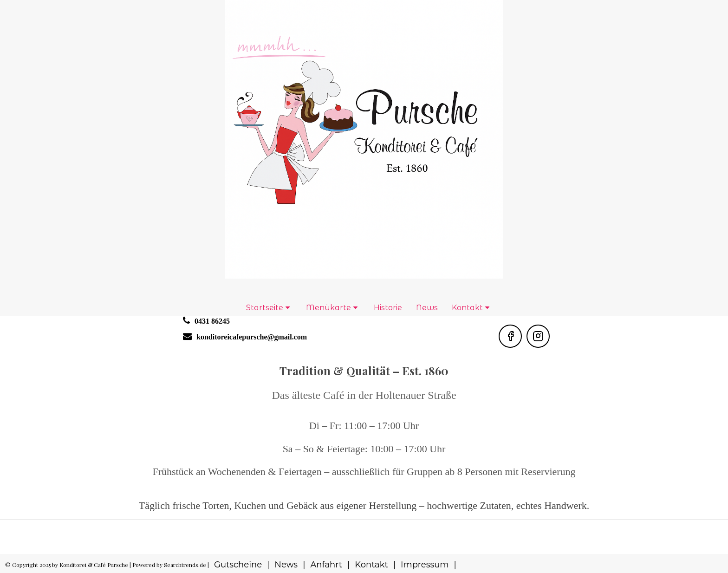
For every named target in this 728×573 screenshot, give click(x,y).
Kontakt (467, 308)
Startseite (265, 308)
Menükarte (328, 308)
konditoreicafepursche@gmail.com (252, 337)
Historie (388, 308)
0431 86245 (212, 321)
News (427, 308)
